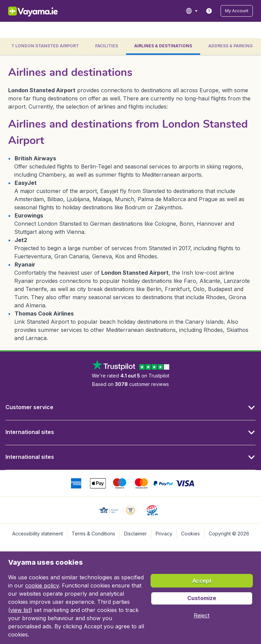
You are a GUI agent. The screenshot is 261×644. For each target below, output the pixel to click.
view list (20, 610)
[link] (209, 11)
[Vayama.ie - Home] (42, 11)
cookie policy (42, 585)
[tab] (107, 46)
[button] (237, 11)
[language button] (192, 11)
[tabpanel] (130, 203)
